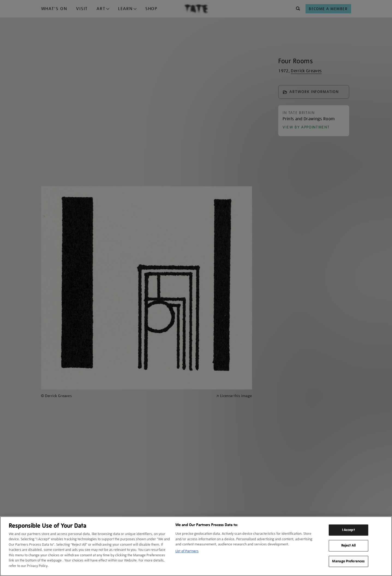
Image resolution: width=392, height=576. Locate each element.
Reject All (348, 545)
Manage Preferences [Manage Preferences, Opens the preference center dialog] (348, 561)
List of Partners (187, 551)
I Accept (348, 530)
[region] (196, 546)
